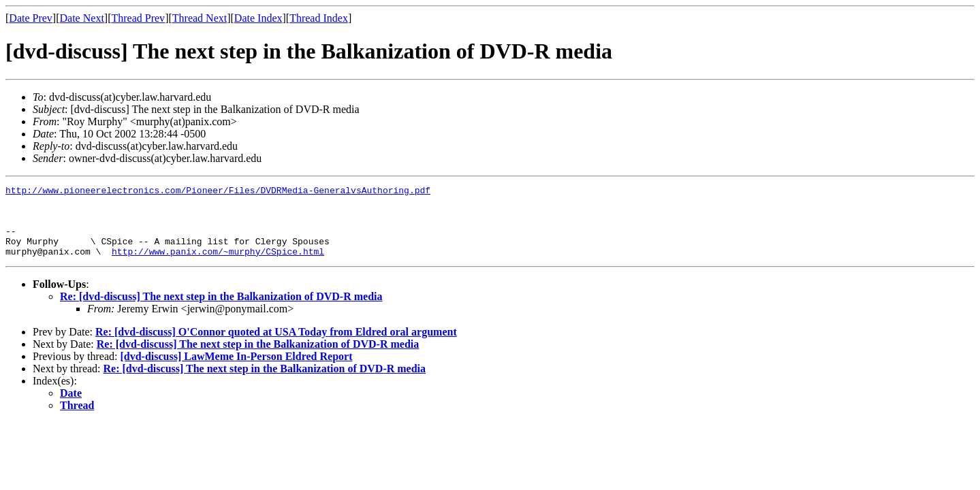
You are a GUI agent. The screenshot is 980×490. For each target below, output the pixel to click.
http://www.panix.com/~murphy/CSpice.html (218, 265)
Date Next (82, 18)
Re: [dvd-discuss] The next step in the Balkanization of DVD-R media (221, 311)
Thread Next (200, 18)
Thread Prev (138, 18)
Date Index (258, 18)
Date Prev (31, 18)
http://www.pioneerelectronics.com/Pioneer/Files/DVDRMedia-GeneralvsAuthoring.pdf (218, 192)
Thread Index (319, 18)
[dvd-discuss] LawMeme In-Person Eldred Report (236, 371)
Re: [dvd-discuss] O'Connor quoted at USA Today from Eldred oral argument (276, 346)
